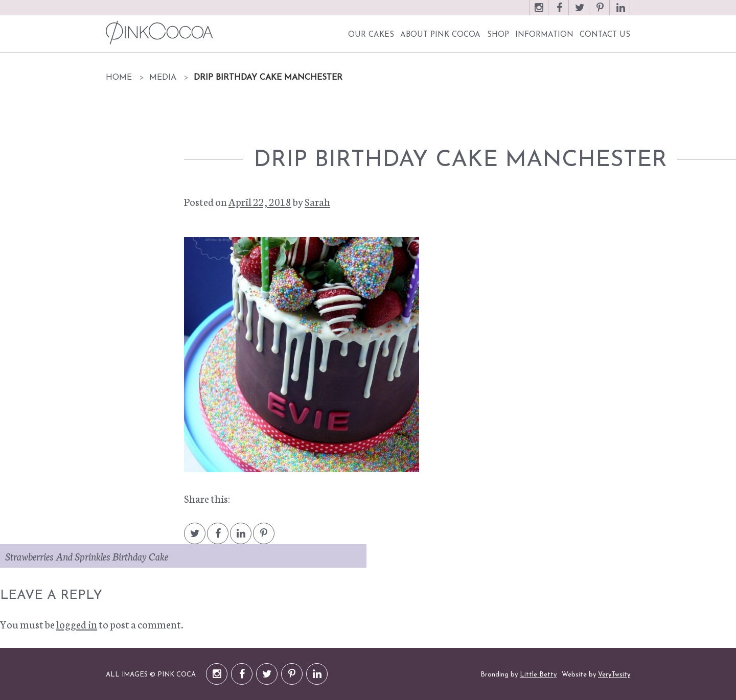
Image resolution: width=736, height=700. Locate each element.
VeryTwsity (614, 675)
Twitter (580, 13)
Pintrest (264, 538)
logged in (77, 624)
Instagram (539, 13)
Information (544, 35)
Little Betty (538, 675)
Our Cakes (371, 35)
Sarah (317, 201)
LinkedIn (620, 13)
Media (163, 78)
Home (119, 78)
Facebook (559, 13)
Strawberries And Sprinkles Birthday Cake (87, 556)
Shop (498, 35)
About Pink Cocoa (440, 35)
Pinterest (600, 13)
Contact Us (605, 35)
